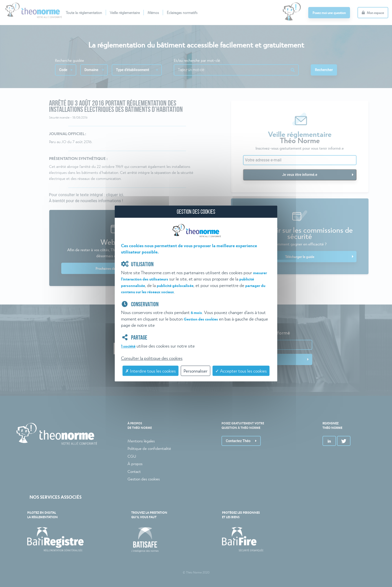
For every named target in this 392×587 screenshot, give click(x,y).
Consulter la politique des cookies (152, 358)
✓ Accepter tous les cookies (241, 371)
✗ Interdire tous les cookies (150, 371)
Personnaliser (195, 371)
